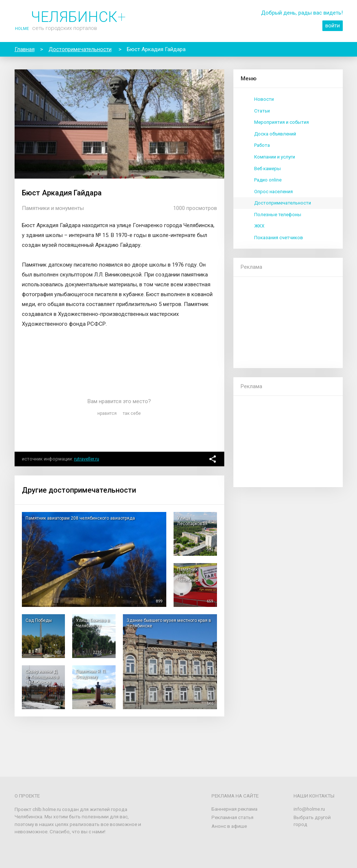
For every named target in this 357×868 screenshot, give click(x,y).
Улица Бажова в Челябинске (93, 623)
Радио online (268, 180)
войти (333, 26)
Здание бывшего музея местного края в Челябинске (169, 623)
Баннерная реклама (234, 809)
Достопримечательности (283, 203)
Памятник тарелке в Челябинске (190, 575)
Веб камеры (267, 169)
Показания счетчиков (279, 238)
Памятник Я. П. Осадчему (91, 674)
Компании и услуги (275, 157)
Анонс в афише (229, 826)
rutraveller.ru (87, 459)
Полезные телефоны (278, 215)
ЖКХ (259, 226)
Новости (264, 99)
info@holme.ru (309, 809)
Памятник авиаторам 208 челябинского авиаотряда (80, 518)
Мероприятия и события (282, 122)
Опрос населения (273, 192)
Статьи (262, 111)
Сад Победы (39, 620)
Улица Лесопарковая (192, 521)
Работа (262, 145)
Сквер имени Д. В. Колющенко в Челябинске (42, 677)
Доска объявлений (275, 134)
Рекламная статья (232, 817)
